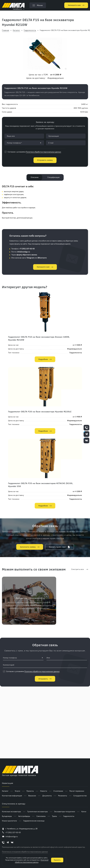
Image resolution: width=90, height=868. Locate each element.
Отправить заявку (45, 160)
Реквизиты (63, 796)
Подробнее (43, 359)
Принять (57, 860)
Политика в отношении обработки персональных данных (25, 852)
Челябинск (17, 9)
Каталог (5, 791)
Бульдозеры (7, 816)
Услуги (17, 791)
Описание (35, 177)
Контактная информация (12, 796)
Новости (44, 791)
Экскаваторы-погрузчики (65, 812)
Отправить (43, 679)
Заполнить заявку (28, 547)
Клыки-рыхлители (9, 821)
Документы (47, 796)
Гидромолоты (76, 353)
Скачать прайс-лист (58, 547)
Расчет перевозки (77, 791)
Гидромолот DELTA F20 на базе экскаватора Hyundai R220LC (40, 412)
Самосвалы (41, 816)
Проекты (30, 791)
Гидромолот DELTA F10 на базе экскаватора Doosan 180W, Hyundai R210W (39, 338)
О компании (58, 791)
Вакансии (32, 796)
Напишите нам (74, 5)
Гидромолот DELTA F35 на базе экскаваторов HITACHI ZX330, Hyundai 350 (41, 485)
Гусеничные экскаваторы (38, 812)
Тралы (54, 816)
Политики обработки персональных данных (43, 152)
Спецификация (53, 177)
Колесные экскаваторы (11, 812)
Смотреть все (78, 569)
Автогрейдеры (24, 816)
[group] (45, 54)
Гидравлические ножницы (34, 821)
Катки (84, 812)
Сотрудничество (80, 796)
